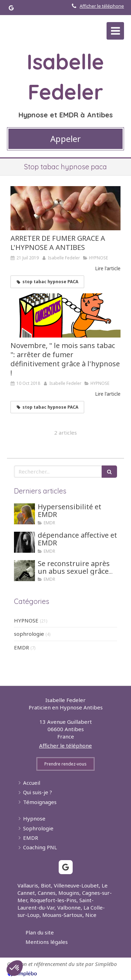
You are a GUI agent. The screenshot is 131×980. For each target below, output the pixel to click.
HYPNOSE (26, 620)
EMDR (21, 647)
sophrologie (29, 634)
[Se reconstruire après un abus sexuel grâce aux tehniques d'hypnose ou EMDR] (24, 571)
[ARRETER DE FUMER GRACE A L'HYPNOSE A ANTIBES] (65, 208)
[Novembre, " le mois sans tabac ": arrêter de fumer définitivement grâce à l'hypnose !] (65, 315)
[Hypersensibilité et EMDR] (24, 514)
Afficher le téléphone (102, 6)
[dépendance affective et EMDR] (24, 542)
